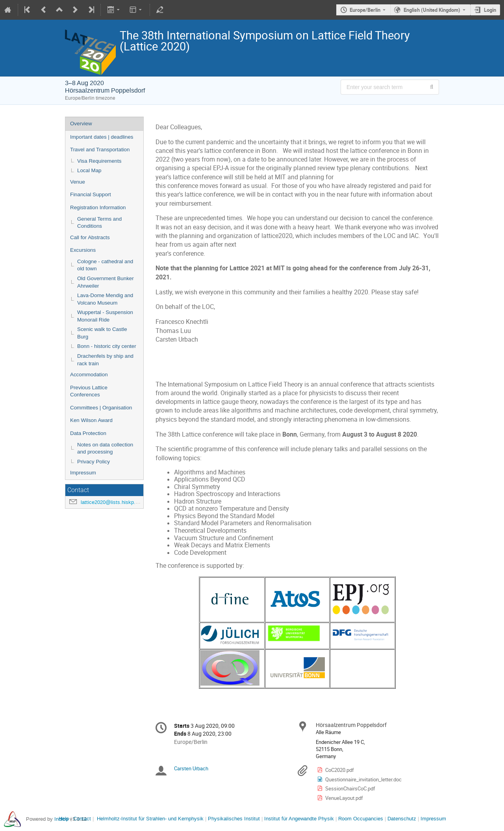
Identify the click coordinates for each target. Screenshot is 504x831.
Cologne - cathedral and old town (105, 265)
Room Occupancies (361, 819)
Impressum (83, 473)
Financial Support (91, 194)
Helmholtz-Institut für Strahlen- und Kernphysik (150, 819)
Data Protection (88, 433)
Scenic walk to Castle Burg (102, 333)
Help (64, 819)
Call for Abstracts (90, 237)
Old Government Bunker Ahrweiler (106, 282)
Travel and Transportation (100, 150)
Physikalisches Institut (234, 819)
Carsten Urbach (191, 768)
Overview (81, 124)
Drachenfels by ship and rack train (105, 360)
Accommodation (89, 375)
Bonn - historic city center (107, 346)
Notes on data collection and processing (105, 448)
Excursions (83, 250)
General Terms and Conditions (99, 223)
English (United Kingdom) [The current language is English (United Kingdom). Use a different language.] (432, 10)
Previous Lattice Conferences (89, 391)
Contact (82, 819)
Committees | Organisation (101, 408)
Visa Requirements (99, 161)
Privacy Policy (94, 462)
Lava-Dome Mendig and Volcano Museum (105, 299)
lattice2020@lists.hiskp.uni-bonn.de (121, 502)
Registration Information (98, 207)
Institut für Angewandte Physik (299, 819)
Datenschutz (402, 819)
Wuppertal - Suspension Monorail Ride (105, 316)
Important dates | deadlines (102, 137)
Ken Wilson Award (91, 420)
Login (490, 10)
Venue (78, 182)
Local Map (89, 170)
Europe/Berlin (365, 10)
